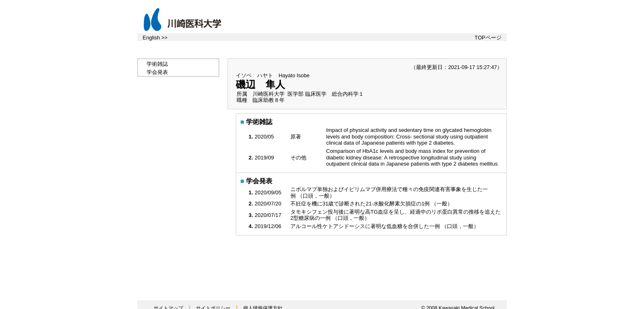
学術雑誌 (157, 64)
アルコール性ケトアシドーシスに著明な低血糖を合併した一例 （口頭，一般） (385, 226)
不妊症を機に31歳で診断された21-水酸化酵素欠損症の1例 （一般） (372, 204)
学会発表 (157, 72)
